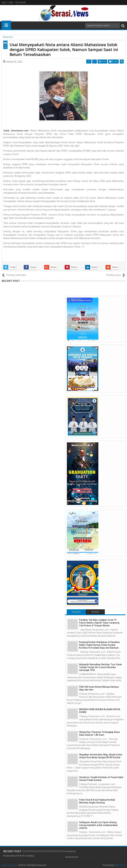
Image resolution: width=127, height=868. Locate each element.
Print (102, 61)
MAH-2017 (120, 865)
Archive (95, 612)
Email (113, 61)
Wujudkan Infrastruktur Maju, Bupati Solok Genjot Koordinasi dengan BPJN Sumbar (101, 756)
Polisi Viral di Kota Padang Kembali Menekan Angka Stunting (97, 801)
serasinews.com (10, 865)
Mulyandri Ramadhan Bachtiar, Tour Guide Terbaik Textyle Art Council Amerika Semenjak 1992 (100, 667)
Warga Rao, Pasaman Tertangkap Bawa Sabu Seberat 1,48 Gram (99, 733)
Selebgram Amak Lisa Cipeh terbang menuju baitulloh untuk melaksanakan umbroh (98, 825)
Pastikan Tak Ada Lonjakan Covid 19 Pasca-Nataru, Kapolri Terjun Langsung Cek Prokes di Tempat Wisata (99, 623)
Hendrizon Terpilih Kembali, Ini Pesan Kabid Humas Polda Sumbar (101, 779)
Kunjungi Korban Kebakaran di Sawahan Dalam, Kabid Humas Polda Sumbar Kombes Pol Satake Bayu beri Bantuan (99, 645)
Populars (76, 612)
